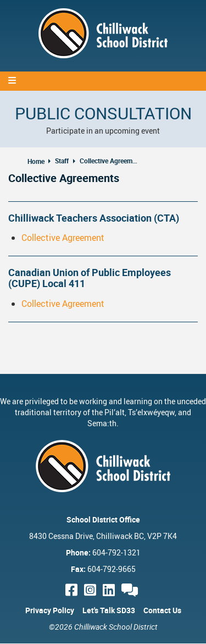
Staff (62, 161)
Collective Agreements (110, 161)
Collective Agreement (63, 238)
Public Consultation (103, 113)
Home (36, 161)
